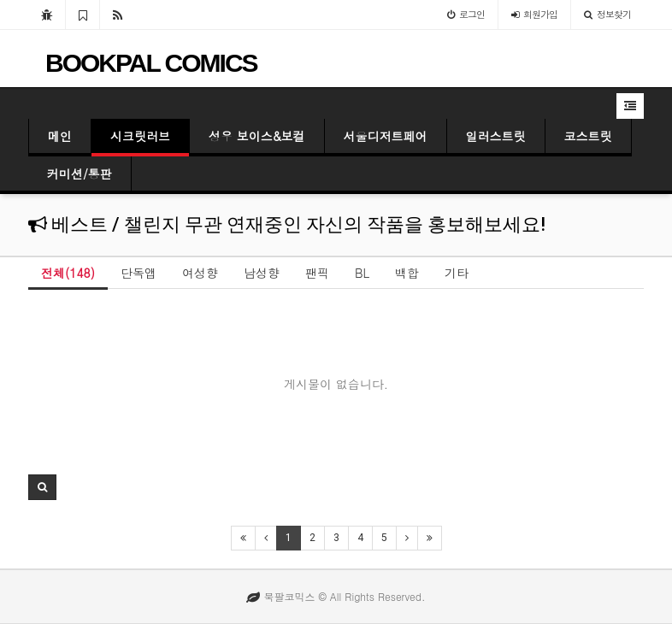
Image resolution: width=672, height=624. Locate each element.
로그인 (466, 14)
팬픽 (317, 273)
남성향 (262, 273)
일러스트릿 (496, 136)
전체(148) (68, 273)
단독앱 (139, 273)
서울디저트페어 (386, 136)
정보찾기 (607, 14)
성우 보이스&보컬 (257, 136)
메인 (60, 136)
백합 (407, 273)
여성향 (200, 273)
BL (362, 273)
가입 (534, 14)
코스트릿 (588, 136)
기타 (457, 273)
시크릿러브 (140, 136)
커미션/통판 (80, 174)
